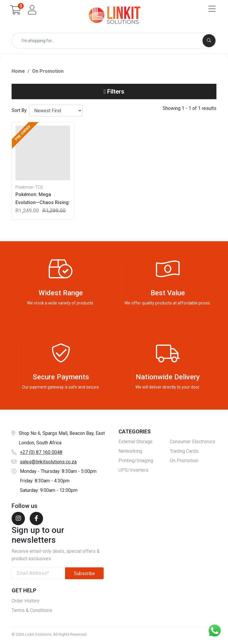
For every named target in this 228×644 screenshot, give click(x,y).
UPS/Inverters (133, 472)
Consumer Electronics (193, 444)
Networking (130, 453)
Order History (26, 603)
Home (18, 73)
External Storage (136, 444)
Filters (114, 94)
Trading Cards (184, 453)
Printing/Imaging (136, 463)
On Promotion (48, 73)
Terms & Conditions (32, 612)
